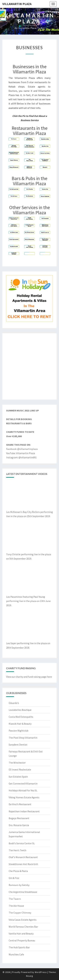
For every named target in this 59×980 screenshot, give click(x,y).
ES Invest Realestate (20, 770)
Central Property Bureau (22, 940)
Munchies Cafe (16, 954)
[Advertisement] (29, 366)
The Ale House (16, 906)
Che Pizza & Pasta (18, 871)
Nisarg (30, 976)
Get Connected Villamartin (23, 783)
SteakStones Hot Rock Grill (23, 864)
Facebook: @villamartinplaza (22, 449)
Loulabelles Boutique (20, 710)
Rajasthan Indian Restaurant (24, 811)
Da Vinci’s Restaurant (20, 804)
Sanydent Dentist (18, 745)
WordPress (41, 972)
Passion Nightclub (18, 731)
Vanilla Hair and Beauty (21, 934)
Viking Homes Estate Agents (24, 797)
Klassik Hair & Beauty (20, 724)
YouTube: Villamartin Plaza (21, 453)
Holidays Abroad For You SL (23, 790)
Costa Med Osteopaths (21, 717)
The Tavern (15, 899)
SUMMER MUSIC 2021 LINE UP (22, 410)
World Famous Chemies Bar (23, 927)
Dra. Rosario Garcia (19, 825)
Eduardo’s (14, 703)
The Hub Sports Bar (19, 947)
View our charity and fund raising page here (29, 677)
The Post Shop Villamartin (23, 738)
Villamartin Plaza (17, 4)
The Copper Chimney (20, 913)
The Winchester (17, 763)
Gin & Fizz (14, 878)
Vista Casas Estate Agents (23, 920)
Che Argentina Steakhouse (23, 892)
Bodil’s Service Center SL (22, 843)
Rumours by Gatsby (19, 885)
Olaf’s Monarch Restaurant (23, 857)
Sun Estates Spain (18, 777)
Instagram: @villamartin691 (21, 457)
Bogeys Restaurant (19, 818)
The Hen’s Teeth (17, 850)
